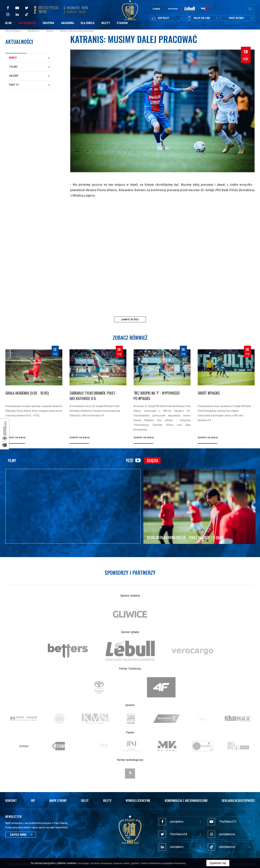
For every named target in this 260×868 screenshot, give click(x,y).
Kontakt (11, 800)
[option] (130, 614)
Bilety (106, 23)
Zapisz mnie (21, 835)
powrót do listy (130, 319)
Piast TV (14, 85)
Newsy (13, 58)
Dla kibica (88, 23)
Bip (33, 800)
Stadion (122, 23)
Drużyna (48, 23)
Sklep (85, 800)
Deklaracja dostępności (238, 800)
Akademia (68, 23)
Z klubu (13, 67)
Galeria (14, 76)
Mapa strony (58, 800)
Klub (8, 23)
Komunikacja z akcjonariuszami (186, 800)
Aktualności (27, 23)
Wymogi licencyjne (138, 800)
